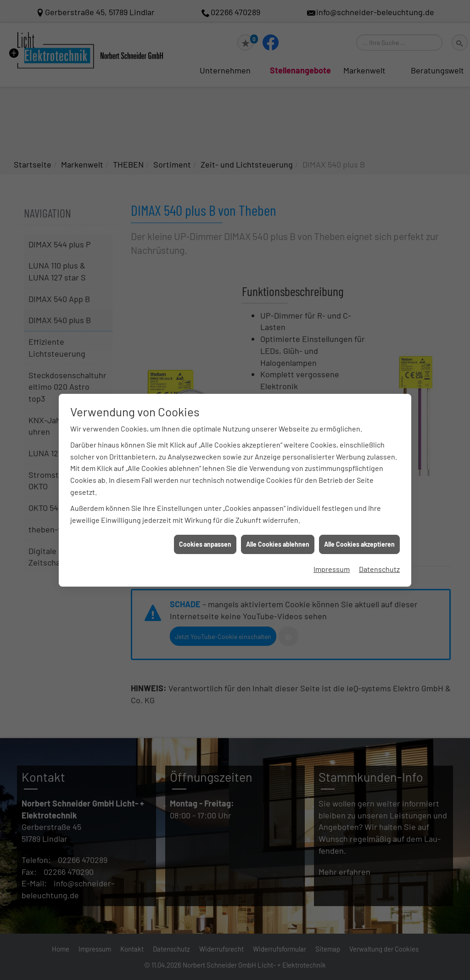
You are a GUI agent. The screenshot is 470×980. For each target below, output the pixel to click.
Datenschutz (379, 569)
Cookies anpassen (205, 544)
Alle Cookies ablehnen (278, 544)
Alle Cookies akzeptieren (359, 544)
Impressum (332, 569)
